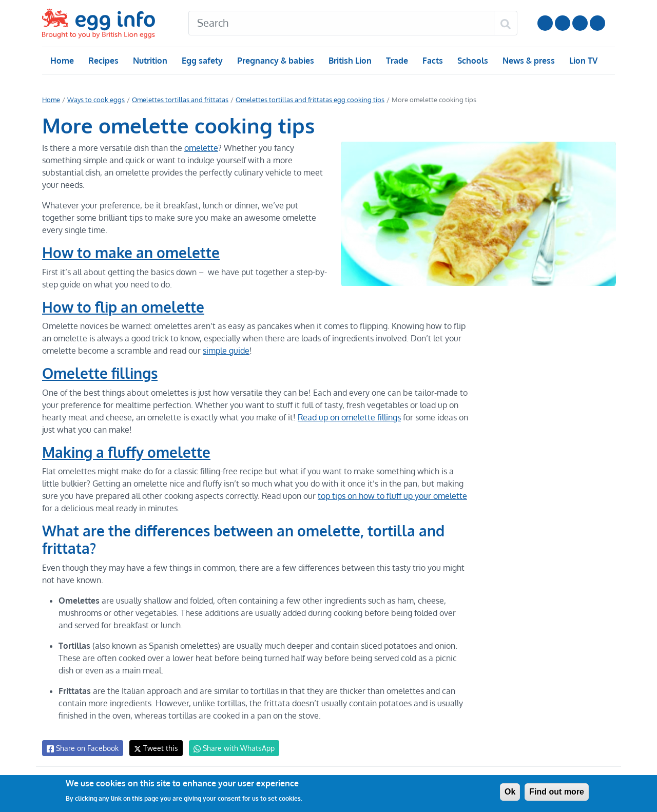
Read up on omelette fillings (344, 417)
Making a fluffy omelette (127, 452)
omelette (199, 148)
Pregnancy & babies (275, 61)
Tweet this (153, 748)
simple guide (224, 351)
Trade (397, 61)
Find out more (557, 792)
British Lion (349, 61)
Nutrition (150, 61)
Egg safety (202, 61)
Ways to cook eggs (95, 100)
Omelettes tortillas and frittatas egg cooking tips (302, 100)
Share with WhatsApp (229, 748)
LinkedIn (580, 23)
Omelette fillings (100, 373)
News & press (528, 61)
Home (62, 61)
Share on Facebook (82, 748)
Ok (510, 792)
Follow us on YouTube (545, 23)
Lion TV (582, 61)
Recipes (103, 61)
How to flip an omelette (123, 307)
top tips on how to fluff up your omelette (372, 496)
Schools (471, 61)
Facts (432, 61)
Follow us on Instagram (563, 23)
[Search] (341, 23)
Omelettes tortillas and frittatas (176, 100)
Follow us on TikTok (597, 23)
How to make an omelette (131, 253)
